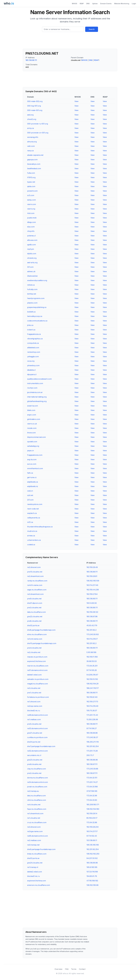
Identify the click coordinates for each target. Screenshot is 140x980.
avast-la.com (33, 406)
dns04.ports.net (34, 742)
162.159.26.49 (92, 567)
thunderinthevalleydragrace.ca (40, 527)
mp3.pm (31, 249)
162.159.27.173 (92, 702)
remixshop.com (34, 352)
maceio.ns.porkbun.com (37, 657)
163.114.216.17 (92, 639)
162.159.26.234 (93, 827)
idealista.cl (31, 370)
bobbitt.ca (31, 312)
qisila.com (31, 186)
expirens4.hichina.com (37, 881)
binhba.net (32, 294)
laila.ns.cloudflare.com (36, 612)
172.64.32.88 (92, 822)
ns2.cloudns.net (34, 652)
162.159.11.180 (92, 657)
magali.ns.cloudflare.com (38, 684)
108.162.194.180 (93, 809)
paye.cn (31, 451)
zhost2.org (32, 119)
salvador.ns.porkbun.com (38, 679)
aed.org (30, 115)
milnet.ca (31, 285)
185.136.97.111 (92, 764)
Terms (74, 969)
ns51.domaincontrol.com (37, 670)
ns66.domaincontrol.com (38, 715)
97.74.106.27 (92, 728)
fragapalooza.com (35, 455)
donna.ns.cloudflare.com (38, 778)
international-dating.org (37, 397)
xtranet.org (32, 258)
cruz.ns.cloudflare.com (37, 822)
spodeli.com (32, 442)
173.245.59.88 (92, 769)
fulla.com (31, 173)
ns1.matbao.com (34, 719)
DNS (88, 4)
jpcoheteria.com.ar (35, 392)
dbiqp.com (31, 222)
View (76, 101)
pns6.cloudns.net (34, 764)
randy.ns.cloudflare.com (37, 581)
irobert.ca (31, 330)
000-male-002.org (35, 101)
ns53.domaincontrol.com (37, 728)
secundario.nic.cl (34, 755)
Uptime (95, 4)
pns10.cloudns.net (35, 572)
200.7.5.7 (90, 755)
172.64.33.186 (92, 787)
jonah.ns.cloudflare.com (37, 787)
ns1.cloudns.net (34, 818)
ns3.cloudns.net (34, 688)
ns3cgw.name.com (35, 831)
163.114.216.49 (92, 706)
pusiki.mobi (32, 218)
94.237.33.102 (92, 858)
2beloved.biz (32, 276)
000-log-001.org (34, 106)
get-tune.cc (32, 477)
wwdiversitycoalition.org (37, 280)
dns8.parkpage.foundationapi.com (41, 630)
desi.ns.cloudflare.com (36, 796)
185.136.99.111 (92, 621)
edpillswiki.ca (33, 482)
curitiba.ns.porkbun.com (37, 737)
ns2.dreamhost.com (35, 576)
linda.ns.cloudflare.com (37, 854)
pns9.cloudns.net (34, 599)
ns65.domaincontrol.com (38, 836)
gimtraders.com (34, 419)
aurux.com (32, 464)
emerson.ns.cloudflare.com (39, 885)
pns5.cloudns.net (34, 724)
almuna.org (32, 142)
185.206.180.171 (93, 805)
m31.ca (30, 522)
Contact (82, 969)
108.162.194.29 (92, 684)
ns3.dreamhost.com (35, 594)
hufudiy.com (32, 289)
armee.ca (31, 536)
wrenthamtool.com (35, 468)
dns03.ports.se (33, 858)
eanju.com (31, 200)
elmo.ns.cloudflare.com (37, 634)
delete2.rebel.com (35, 872)
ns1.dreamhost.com (35, 813)
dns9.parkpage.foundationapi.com (41, 849)
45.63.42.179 (92, 625)
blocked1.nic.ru (33, 876)
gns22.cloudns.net (35, 616)
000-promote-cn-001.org (38, 133)
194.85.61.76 (92, 876)
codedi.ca (31, 545)
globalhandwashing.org (37, 401)
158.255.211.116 (93, 742)
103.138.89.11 (92, 840)
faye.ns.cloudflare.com (37, 809)
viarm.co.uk (32, 424)
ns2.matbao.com (34, 840)
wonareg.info (33, 137)
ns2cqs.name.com (35, 706)
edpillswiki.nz (33, 486)
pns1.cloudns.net (34, 693)
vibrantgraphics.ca (35, 339)
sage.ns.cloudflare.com (37, 590)
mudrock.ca (32, 531)
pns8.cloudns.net (34, 621)
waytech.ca (32, 513)
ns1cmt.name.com (35, 639)
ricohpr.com (32, 388)
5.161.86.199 (91, 652)
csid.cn (30, 491)
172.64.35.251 (92, 666)
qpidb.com (31, 245)
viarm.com (32, 204)
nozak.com (32, 428)
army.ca (31, 128)
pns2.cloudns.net (34, 773)
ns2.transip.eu (33, 791)
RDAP (82, 4)
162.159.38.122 (92, 612)
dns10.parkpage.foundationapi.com (42, 643)
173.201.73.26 (92, 751)
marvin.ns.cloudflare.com (38, 666)
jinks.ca (30, 325)
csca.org (31, 361)
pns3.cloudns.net (34, 608)
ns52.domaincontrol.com (37, 751)
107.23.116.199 (92, 872)
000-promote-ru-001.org (38, 124)
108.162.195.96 (92, 885)
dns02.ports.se (33, 625)
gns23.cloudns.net (35, 760)
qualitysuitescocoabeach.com (39, 379)
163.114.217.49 (92, 585)
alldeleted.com (33, 348)
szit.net (30, 495)
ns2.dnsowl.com (34, 567)
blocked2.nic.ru (34, 711)
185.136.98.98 (92, 760)
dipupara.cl (32, 374)
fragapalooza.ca (34, 334)
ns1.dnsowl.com (34, 702)
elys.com (31, 227)
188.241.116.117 (93, 688)
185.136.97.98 (92, 616)
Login (134, 4)
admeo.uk (31, 271)
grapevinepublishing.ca (37, 307)
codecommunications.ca (37, 321)
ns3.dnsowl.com (34, 827)
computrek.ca (33, 343)
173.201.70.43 (92, 715)
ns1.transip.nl (33, 867)
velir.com (31, 146)
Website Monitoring (122, 4)
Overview (58, 969)
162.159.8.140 (92, 697)
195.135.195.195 (93, 845)
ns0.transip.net (33, 845)
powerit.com (32, 191)
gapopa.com (32, 160)
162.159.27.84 (92, 594)
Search (92, 29)
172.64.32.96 (92, 796)
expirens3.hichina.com (36, 661)
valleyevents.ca (34, 518)
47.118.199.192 (92, 881)
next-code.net (33, 509)
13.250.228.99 (92, 719)
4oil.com (31, 213)
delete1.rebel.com (34, 675)
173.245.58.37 (92, 737)
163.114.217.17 (92, 831)
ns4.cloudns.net (34, 805)
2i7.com (30, 500)
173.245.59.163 (93, 634)
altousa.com (32, 240)
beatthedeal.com (34, 168)
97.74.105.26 (92, 670)
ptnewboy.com (33, 365)
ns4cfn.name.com (35, 585)
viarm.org (31, 209)
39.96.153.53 (92, 661)
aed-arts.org (32, 262)
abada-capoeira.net (35, 155)
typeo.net (31, 182)
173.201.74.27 (92, 782)
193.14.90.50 (92, 603)
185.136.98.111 (31, 60)
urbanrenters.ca (34, 540)
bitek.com (31, 410)
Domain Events (106, 4)
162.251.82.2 (91, 630)
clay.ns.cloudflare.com (37, 769)
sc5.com (31, 195)
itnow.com (31, 433)
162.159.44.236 (93, 590)
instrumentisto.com (35, 383)
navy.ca (30, 151)
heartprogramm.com (36, 298)
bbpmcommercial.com (36, 437)
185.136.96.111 (92, 572)
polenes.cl (31, 236)
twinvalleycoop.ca (35, 316)
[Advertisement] (70, 41)
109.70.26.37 (92, 711)
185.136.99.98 (92, 863)
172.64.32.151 (92, 778)
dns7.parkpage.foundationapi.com (41, 746)
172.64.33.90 (92, 800)
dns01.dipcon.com (35, 603)
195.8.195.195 (92, 867)
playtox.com (32, 303)
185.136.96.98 (92, 733)
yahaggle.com (33, 357)
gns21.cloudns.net (35, 733)
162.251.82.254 (93, 746)
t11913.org (31, 177)
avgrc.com (32, 415)
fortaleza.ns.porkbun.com (38, 697)
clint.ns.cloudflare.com (37, 800)
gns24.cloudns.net (35, 863)
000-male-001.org (35, 110)
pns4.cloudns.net (34, 648)
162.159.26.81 (92, 576)
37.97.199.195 (92, 791)
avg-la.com (32, 459)
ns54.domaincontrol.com (38, 782)
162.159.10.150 (92, 679)
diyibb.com (32, 254)
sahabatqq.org (33, 446)
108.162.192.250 (93, 854)
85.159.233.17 (92, 818)
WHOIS (74, 4)
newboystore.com (35, 504)
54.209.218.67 (92, 675)
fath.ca (30, 473)
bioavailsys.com (34, 164)
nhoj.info (31, 231)
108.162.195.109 (93, 581)
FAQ (67, 969)
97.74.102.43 (92, 836)
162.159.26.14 (92, 813)
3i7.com (30, 267)
